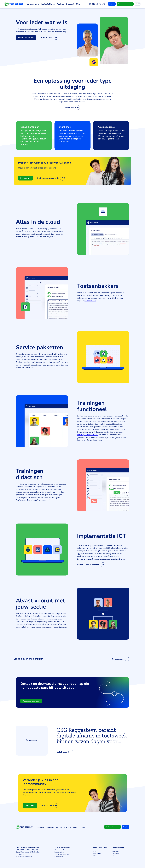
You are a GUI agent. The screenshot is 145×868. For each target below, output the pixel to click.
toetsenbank (90, 301)
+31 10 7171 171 (23, 854)
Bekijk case (65, 752)
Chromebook (117, 856)
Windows (116, 854)
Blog (75, 827)
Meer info (73, 107)
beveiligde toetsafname (88, 435)
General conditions (61, 850)
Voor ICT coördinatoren (91, 565)
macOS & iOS (117, 852)
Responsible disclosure (62, 854)
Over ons (68, 827)
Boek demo (30, 806)
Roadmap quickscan (32, 701)
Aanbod (59, 827)
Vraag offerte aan (27, 37)
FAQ (95, 856)
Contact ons (51, 37)
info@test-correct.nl (25, 857)
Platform (51, 827)
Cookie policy (59, 857)
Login (95, 852)
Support (82, 827)
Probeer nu (26, 178)
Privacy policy (59, 852)
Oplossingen (40, 827)
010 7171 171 (98, 4)
